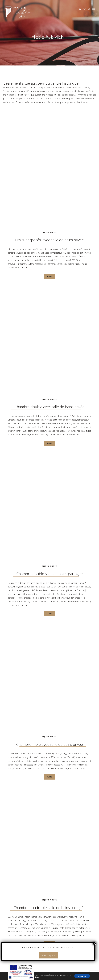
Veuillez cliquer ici (48, 955)
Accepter (82, 976)
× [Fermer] (94, 943)
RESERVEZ (52, 938)
